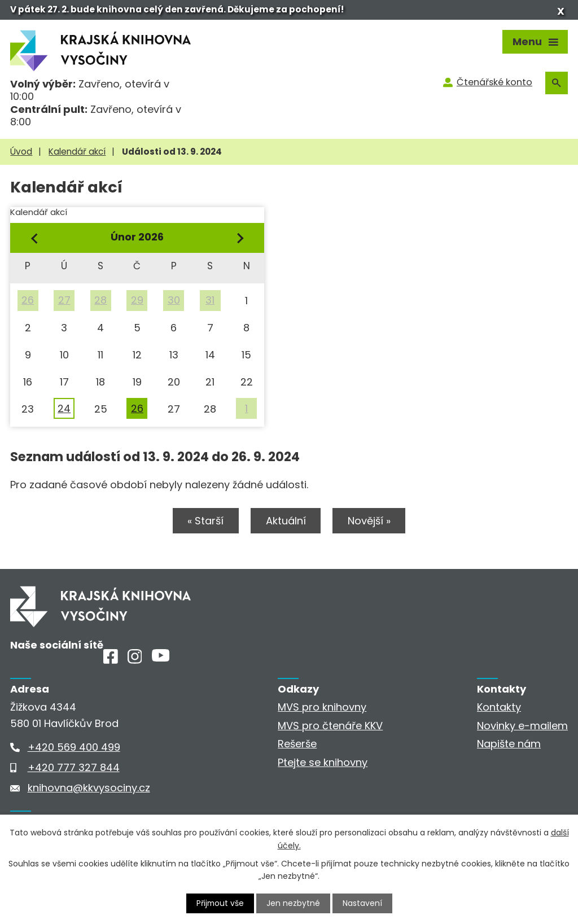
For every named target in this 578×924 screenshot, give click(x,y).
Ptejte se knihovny (323, 762)
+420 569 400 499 (74, 747)
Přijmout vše (220, 903)
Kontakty (499, 708)
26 (28, 300)
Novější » (371, 521)
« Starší (204, 521)
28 (100, 300)
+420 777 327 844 (74, 767)
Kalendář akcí (77, 152)
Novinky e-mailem (522, 726)
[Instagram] (135, 660)
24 (64, 408)
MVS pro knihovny (322, 708)
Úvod (21, 152)
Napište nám (509, 744)
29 (137, 300)
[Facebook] (111, 660)
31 (210, 300)
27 (64, 300)
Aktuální (286, 521)
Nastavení (363, 903)
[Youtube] (161, 658)
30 (174, 300)
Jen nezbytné (294, 903)
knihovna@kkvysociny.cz (89, 788)
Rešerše (297, 744)
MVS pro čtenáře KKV (330, 726)
